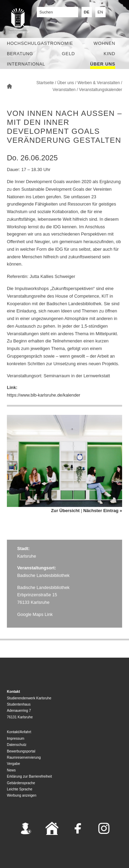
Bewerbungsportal (21, 751)
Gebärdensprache (21, 783)
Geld (68, 54)
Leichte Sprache (20, 789)
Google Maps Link (35, 614)
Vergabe (13, 764)
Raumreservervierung (24, 757)
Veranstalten (64, 90)
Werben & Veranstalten (99, 83)
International (26, 64)
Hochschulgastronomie (40, 43)
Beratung (20, 54)
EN (100, 12)
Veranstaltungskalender (101, 90)
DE (87, 12)
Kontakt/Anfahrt (19, 732)
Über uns (103, 64)
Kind (109, 54)
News (11, 770)
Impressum (16, 739)
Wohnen (104, 43)
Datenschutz (17, 745)
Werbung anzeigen (22, 795)
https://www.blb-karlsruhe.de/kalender (44, 395)
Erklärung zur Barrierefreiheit (29, 776)
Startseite (45, 83)
